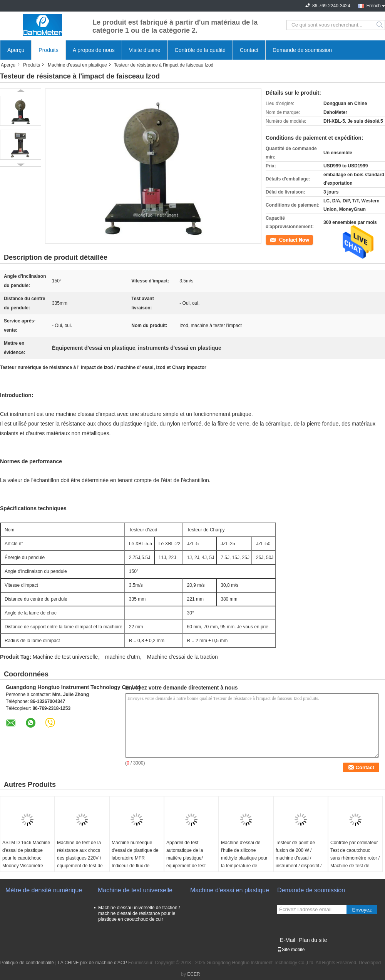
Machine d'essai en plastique (77, 65)
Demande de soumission (302, 50)
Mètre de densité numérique (44, 890)
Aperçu (16, 50)
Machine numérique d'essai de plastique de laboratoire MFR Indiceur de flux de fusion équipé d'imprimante (135, 862)
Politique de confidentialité (27, 963)
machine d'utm (123, 657)
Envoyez (362, 910)
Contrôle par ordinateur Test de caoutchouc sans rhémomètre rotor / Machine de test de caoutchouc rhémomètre (355, 858)
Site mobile (291, 950)
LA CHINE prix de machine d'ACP (92, 963)
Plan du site (313, 940)
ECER (193, 974)
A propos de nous (94, 50)
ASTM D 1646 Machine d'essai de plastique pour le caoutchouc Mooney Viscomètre (26, 854)
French (374, 6)
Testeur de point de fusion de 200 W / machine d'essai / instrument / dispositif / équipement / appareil (299, 858)
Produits (48, 50)
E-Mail (288, 940)
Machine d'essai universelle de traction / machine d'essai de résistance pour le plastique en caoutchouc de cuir (139, 913)
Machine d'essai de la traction (182, 657)
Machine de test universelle (65, 657)
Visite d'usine (145, 50)
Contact (249, 50)
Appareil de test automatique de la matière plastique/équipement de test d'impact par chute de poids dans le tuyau (188, 862)
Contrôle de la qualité (200, 50)
